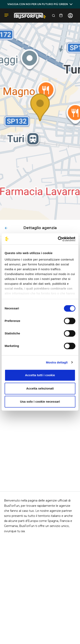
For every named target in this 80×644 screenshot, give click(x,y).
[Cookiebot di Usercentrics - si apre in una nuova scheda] (58, 239)
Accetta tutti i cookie (40, 375)
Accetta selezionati (40, 388)
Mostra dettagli (57, 362)
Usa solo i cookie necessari (40, 402)
